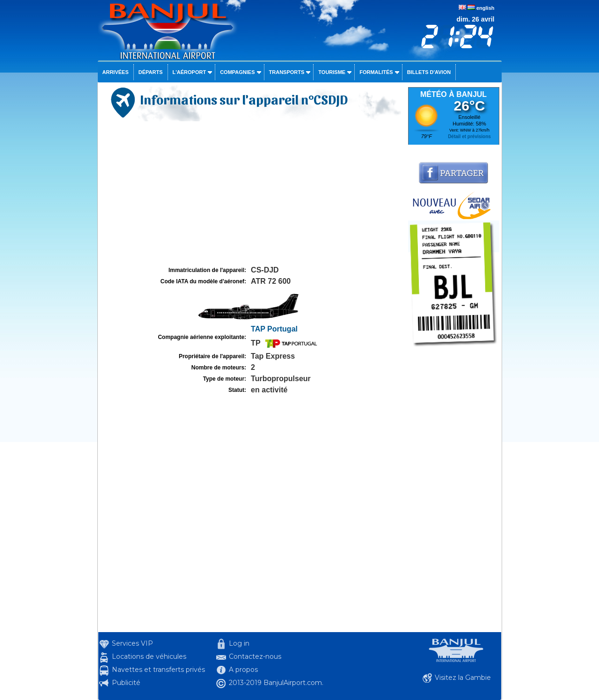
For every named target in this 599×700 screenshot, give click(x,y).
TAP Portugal (274, 329)
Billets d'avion (429, 72)
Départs (151, 72)
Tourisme (332, 72)
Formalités (376, 72)
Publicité (126, 683)
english (486, 8)
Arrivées (116, 72)
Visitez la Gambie (463, 678)
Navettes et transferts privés (158, 670)
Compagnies (237, 72)
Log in (239, 643)
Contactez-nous (255, 656)
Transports (287, 72)
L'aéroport (190, 72)
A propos (243, 670)
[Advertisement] (252, 194)
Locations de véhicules (149, 656)
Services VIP (132, 643)
